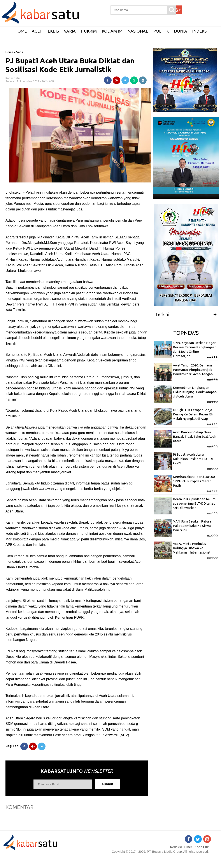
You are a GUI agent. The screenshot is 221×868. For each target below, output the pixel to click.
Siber (188, 847)
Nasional (138, 31)
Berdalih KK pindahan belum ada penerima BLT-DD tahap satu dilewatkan (194, 503)
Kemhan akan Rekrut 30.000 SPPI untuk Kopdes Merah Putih (194, 481)
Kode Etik (202, 847)
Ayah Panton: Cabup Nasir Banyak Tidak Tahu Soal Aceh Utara (195, 437)
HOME (21, 31)
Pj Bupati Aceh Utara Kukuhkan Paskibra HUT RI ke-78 (193, 459)
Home (9, 52)
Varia (70, 31)
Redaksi (176, 847)
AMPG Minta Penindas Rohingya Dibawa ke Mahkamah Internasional (192, 548)
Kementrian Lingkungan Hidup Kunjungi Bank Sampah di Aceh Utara (195, 392)
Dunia (181, 31)
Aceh (37, 31)
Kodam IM (112, 31)
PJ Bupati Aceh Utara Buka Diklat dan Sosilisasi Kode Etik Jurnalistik (70, 65)
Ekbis (53, 31)
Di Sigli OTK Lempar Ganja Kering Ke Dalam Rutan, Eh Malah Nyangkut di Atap (193, 414)
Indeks (199, 31)
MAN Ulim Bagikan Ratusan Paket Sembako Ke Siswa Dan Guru (193, 526)
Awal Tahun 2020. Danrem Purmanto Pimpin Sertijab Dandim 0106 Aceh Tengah (193, 370)
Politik (161, 31)
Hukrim (89, 31)
